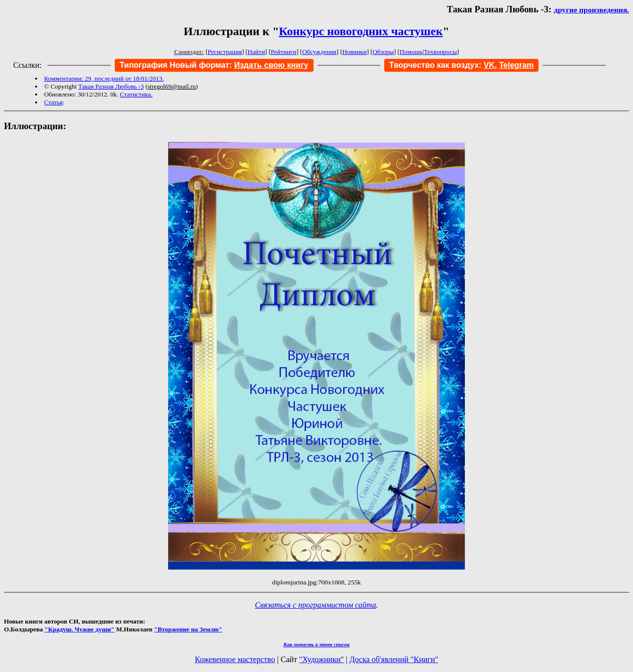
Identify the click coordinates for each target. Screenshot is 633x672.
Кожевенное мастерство (235, 659)
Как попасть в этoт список (316, 644)
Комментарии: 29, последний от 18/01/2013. (104, 78)
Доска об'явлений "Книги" (394, 659)
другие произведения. (591, 10)
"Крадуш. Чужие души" (80, 629)
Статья (53, 102)
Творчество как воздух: (442, 65)
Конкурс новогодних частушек (361, 31)
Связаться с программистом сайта (316, 605)
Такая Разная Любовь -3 (111, 86)
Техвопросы (440, 52)
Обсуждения (319, 52)
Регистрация (225, 52)
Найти (256, 52)
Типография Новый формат (175, 65)
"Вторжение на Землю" (188, 629)
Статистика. (136, 94)
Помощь (411, 52)
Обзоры (383, 52)
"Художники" (321, 659)
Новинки (354, 52)
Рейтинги (284, 52)
